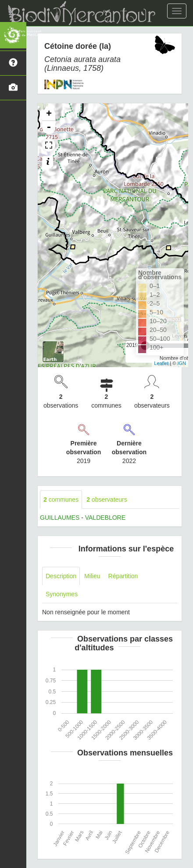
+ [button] (49, 114)
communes (61, 500)
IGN (182, 363)
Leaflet (161, 363)
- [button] (49, 128)
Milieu (92, 576)
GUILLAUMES (60, 518)
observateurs (107, 500)
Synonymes (62, 594)
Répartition (123, 576)
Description (61, 576)
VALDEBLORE (105, 518)
